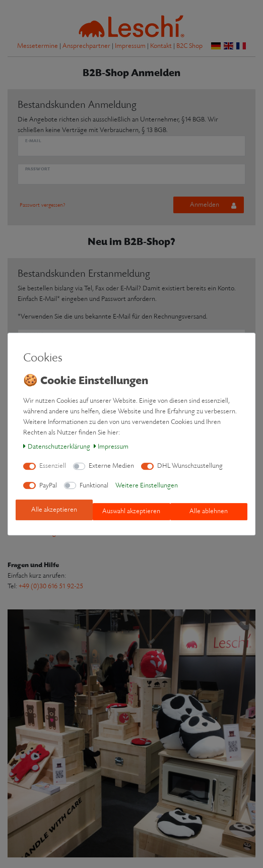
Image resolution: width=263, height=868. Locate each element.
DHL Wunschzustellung (190, 466)
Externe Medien (111, 466)
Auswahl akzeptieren (131, 511)
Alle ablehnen (209, 511)
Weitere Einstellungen (147, 486)
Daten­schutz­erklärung (57, 447)
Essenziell (53, 466)
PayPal (48, 486)
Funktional (94, 486)
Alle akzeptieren (54, 510)
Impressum (111, 447)
